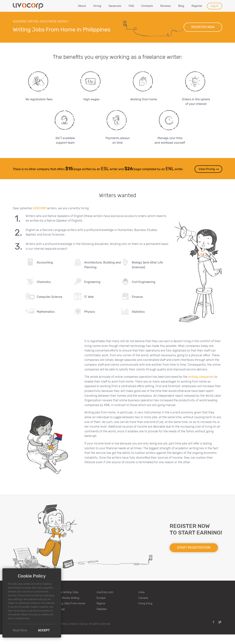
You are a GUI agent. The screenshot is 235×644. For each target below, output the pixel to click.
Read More (20, 630)
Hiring (97, 6)
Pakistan (102, 609)
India (141, 592)
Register (197, 6)
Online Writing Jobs (67, 592)
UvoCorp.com (105, 592)
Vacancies (115, 6)
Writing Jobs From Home (70, 603)
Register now (203, 27)
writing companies (201, 377)
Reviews (166, 6)
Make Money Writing (67, 598)
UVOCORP (39, 208)
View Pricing (209, 169)
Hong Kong (145, 603)
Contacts (147, 6)
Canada (143, 598)
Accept (44, 630)
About (82, 6)
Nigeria (101, 603)
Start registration (194, 548)
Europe (101, 598)
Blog (181, 6)
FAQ (131, 6)
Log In (215, 6)
